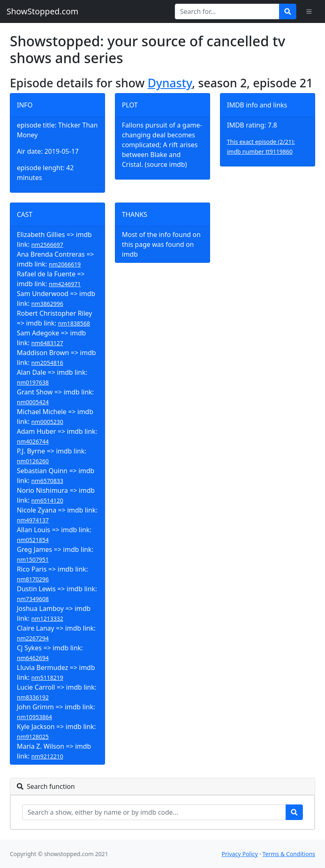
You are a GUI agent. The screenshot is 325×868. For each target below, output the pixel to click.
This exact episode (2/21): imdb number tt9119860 (261, 147)
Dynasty (170, 83)
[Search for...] (227, 11)
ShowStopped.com (42, 11)
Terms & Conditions (289, 854)
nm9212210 (47, 756)
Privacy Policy (240, 854)
